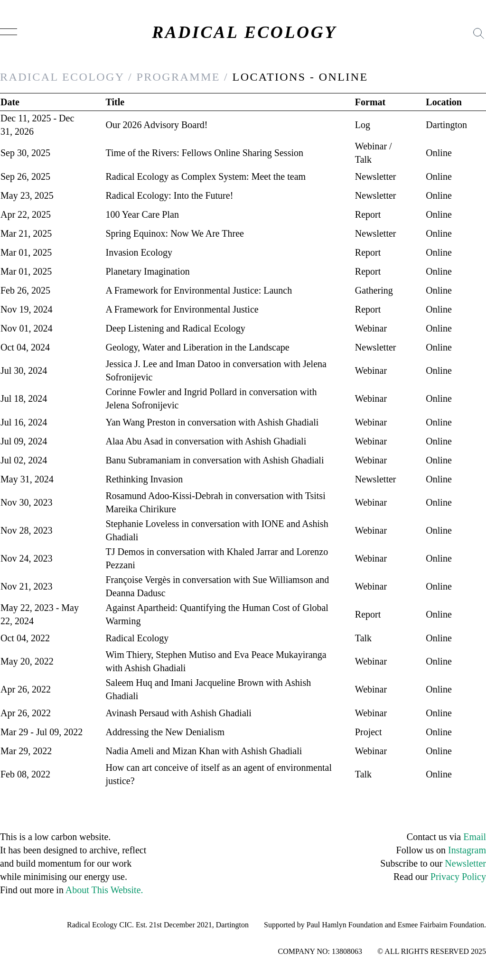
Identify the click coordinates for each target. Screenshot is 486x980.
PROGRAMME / (182, 77)
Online (439, 153)
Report (368, 214)
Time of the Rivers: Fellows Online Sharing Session (205, 153)
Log (363, 125)
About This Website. (104, 890)
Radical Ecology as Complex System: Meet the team (206, 176)
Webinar (371, 146)
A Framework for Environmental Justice (182, 309)
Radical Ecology (137, 638)
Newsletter (376, 176)
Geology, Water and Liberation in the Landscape (198, 347)
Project (369, 732)
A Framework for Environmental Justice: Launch (199, 290)
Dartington (446, 125)
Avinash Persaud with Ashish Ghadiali (179, 713)
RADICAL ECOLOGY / (66, 77)
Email (475, 837)
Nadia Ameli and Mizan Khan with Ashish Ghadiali (204, 751)
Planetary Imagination (148, 271)
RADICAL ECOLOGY (244, 32)
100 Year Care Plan (142, 214)
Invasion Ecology (139, 252)
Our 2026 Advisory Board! (157, 125)
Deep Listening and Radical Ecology (176, 328)
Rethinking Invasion (145, 479)
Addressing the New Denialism (165, 732)
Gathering (374, 290)
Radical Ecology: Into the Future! (170, 195)
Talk (363, 159)
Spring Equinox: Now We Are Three (175, 233)
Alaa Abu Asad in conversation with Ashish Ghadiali (206, 441)
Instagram (467, 850)
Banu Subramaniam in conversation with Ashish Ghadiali (215, 460)
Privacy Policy (458, 877)
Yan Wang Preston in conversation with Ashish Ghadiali (212, 422)
